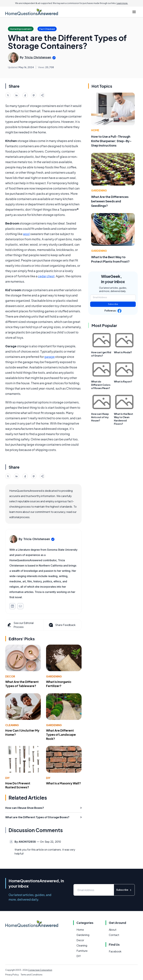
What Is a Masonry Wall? (63, 783)
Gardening (54, 676)
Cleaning (12, 725)
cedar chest (46, 276)
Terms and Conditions (32, 975)
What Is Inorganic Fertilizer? (59, 684)
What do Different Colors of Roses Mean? (101, 385)
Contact (114, 935)
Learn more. (122, 3)
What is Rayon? (123, 381)
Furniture (82, 951)
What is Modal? (123, 352)
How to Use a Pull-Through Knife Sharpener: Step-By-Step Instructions (111, 141)
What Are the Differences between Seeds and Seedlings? (110, 201)
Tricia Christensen (38, 57)
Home (95, 130)
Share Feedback (62, 625)
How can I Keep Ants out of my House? (100, 417)
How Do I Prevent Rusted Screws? (18, 785)
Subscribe (113, 304)
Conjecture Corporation (40, 970)
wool (26, 234)
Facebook (115, 951)
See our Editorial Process (20, 625)
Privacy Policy (12, 975)
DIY (7, 778)
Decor (10, 676)
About (113, 930)
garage (49, 357)
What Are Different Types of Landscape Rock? (61, 734)
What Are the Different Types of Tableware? (22, 684)
